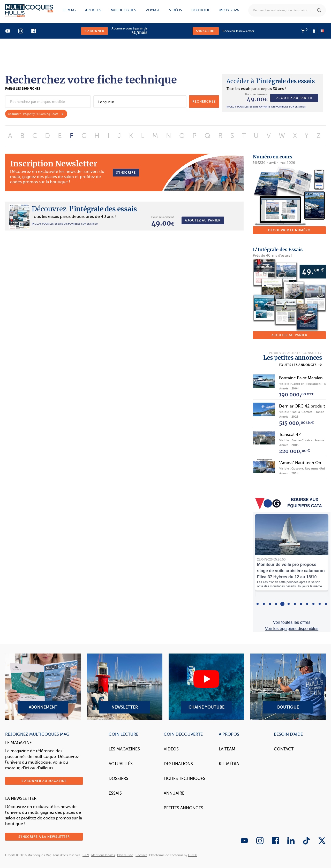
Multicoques (123, 10)
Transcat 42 (290, 435)
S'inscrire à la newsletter (44, 837)
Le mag (69, 10)
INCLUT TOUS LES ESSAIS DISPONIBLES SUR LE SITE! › (65, 224)
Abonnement (43, 687)
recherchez (204, 102)
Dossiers (118, 779)
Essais (115, 793)
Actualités (121, 764)
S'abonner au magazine (44, 781)
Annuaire (174, 793)
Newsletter (125, 687)
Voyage (153, 10)
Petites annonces (183, 808)
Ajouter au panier (289, 335)
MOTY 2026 (229, 10)
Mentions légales (103, 855)
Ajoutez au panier (294, 98)
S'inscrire (206, 31)
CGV (86, 855)
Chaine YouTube (206, 687)
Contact (284, 749)
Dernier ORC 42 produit (302, 406)
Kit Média (229, 764)
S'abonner (95, 31)
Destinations (178, 764)
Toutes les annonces (300, 365)
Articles (93, 10)
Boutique (201, 10)
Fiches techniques (185, 779)
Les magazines (124, 749)
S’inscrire (126, 173)
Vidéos (176, 10)
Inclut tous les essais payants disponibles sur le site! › (266, 107)
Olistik (192, 855)
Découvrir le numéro (289, 230)
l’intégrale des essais (271, 81)
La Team (227, 749)
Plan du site (125, 855)
